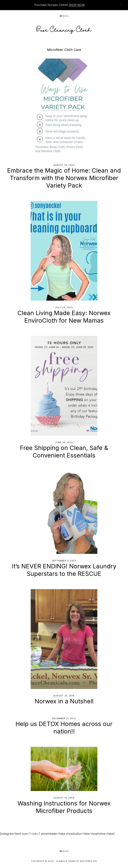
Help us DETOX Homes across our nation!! (64, 728)
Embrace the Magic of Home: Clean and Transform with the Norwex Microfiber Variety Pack (64, 178)
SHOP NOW (77, 5)
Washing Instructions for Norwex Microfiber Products (64, 807)
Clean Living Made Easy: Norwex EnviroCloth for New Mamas (64, 317)
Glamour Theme (66, 861)
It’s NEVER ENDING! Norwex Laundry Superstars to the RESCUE (64, 570)
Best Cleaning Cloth (64, 29)
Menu (66, 16)
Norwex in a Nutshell (64, 701)
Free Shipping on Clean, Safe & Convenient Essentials (64, 452)
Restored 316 (88, 861)
